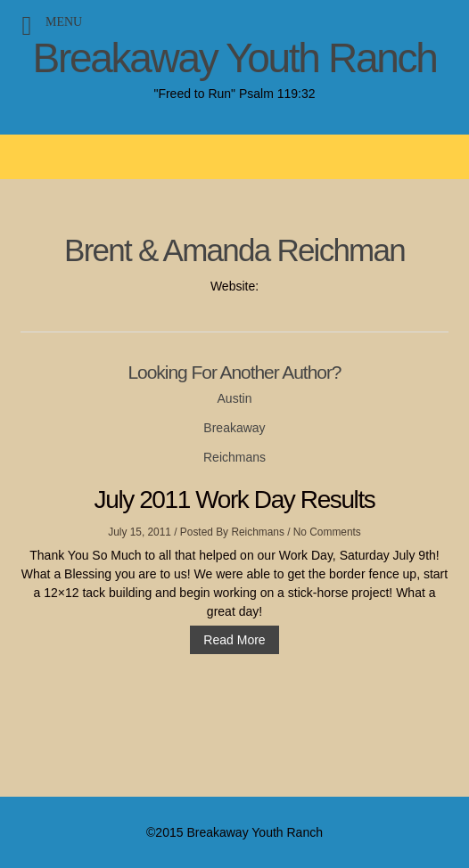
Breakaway (234, 428)
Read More (234, 640)
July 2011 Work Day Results (235, 500)
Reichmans (234, 457)
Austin (235, 398)
